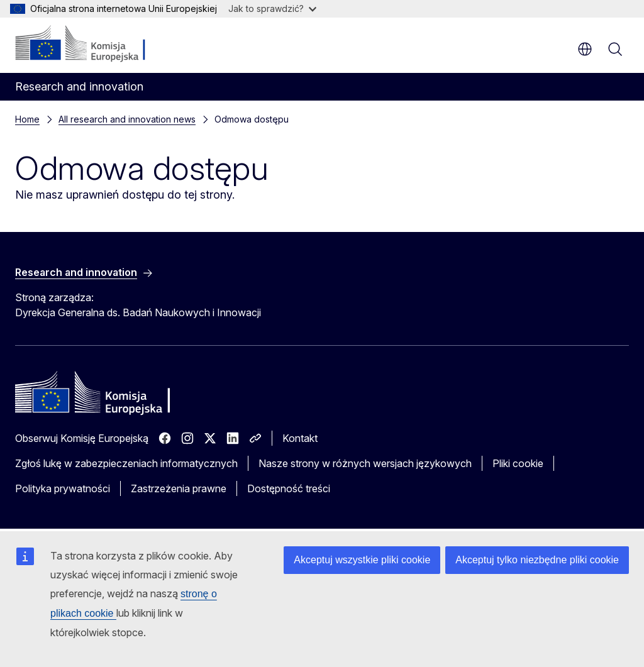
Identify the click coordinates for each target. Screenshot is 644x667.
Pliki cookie (518, 463)
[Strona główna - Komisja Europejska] (92, 44)
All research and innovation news (127, 119)
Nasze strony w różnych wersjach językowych (365, 463)
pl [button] (585, 49)
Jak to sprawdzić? (272, 8)
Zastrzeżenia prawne (179, 488)
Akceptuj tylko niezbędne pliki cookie (537, 560)
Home (27, 119)
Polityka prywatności (63, 488)
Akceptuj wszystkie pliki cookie (362, 560)
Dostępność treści (289, 488)
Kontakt (300, 438)
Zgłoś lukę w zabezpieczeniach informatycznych (126, 463)
